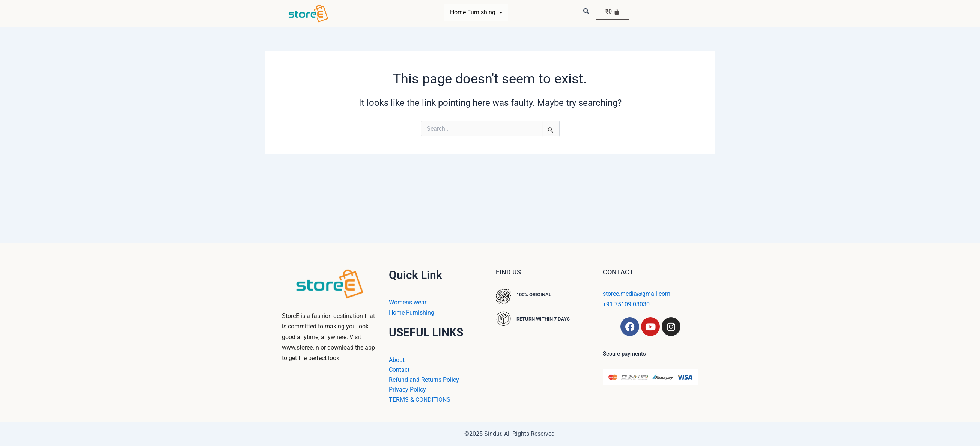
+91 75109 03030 (626, 304)
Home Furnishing (476, 12)
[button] (476, 12)
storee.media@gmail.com (637, 294)
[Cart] (613, 12)
